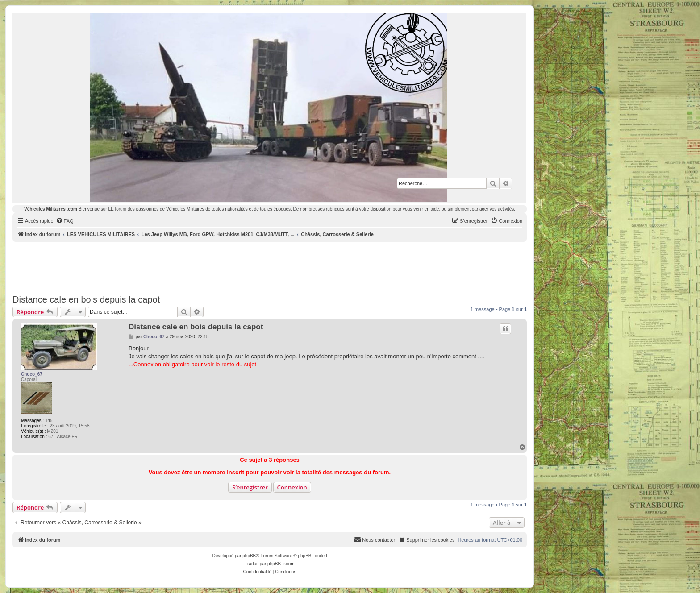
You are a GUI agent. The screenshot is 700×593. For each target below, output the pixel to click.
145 (49, 421)
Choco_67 (32, 374)
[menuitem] (65, 221)
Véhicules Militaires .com (51, 209)
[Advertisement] (270, 266)
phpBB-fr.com (281, 564)
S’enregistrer (250, 487)
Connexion (292, 487)
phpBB (249, 556)
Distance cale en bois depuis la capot (86, 299)
